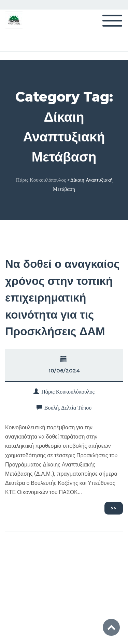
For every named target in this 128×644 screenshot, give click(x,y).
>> (114, 508)
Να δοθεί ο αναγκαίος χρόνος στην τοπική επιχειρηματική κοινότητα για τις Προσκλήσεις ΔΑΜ (62, 297)
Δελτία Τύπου (76, 408)
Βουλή (52, 408)
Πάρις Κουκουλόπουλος (68, 392)
